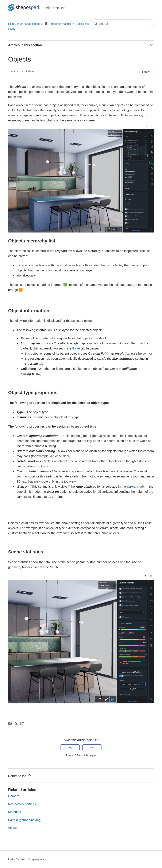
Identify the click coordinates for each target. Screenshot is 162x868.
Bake (76, 348)
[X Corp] (16, 724)
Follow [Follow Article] (146, 72)
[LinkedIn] (22, 724)
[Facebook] (10, 724)
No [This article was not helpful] (92, 748)
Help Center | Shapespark (24, 24)
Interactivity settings (22, 804)
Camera (14, 796)
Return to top (20, 775)
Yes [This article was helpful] (70, 748)
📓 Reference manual (58, 24)
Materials (14, 812)
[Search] (122, 24)
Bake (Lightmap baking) (25, 820)
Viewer (13, 828)
